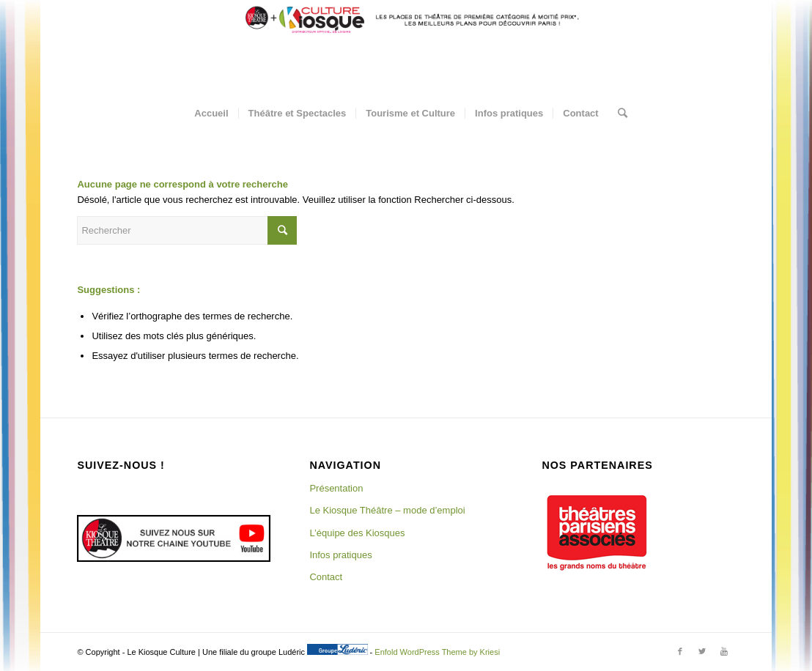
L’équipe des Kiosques (357, 533)
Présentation (336, 488)
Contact (326, 577)
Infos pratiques (340, 555)
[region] (597, 533)
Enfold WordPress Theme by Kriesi (437, 652)
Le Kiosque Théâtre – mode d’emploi (387, 510)
